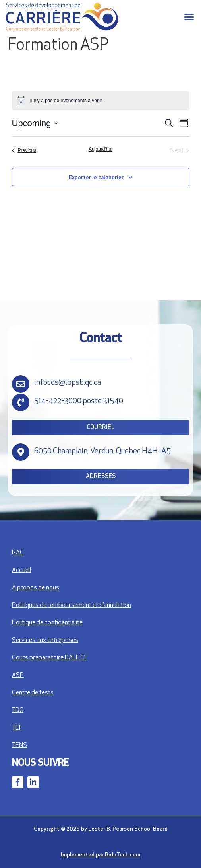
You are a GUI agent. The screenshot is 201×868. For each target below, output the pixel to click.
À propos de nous (36, 588)
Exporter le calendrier (96, 178)
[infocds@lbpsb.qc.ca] (21, 384)
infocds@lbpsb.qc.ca (68, 383)
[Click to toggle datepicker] (35, 123)
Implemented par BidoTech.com (100, 855)
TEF (17, 728)
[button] (189, 17)
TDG (18, 710)
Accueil (21, 570)
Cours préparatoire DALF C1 (49, 658)
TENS (19, 745)
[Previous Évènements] (24, 150)
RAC (18, 553)
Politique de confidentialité (47, 623)
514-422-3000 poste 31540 (79, 401)
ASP (18, 675)
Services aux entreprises (45, 640)
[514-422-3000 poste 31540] (21, 402)
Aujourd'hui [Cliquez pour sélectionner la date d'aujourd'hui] (100, 149)
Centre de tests (33, 693)
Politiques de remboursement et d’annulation (72, 605)
